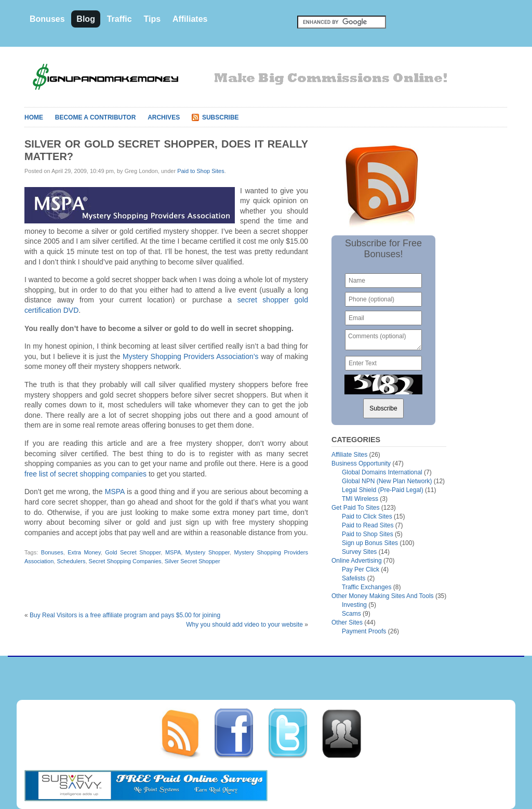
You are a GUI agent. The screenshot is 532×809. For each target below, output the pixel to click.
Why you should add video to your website (244, 625)
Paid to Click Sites (367, 516)
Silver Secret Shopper (192, 561)
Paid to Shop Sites (201, 171)
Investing (354, 605)
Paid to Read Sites (368, 525)
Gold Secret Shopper (133, 552)
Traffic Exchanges (367, 587)
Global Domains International (382, 472)
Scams (351, 614)
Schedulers (71, 561)
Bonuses (47, 19)
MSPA (115, 492)
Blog (86, 19)
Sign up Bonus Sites (370, 543)
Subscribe (221, 117)
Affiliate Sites (349, 455)
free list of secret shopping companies (85, 474)
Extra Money (84, 552)
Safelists (354, 578)
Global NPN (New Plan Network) (387, 481)
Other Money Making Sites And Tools (383, 596)
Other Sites (347, 622)
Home (34, 117)
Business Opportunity (361, 463)
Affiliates (190, 19)
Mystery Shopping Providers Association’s (191, 356)
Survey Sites (359, 552)
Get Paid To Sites (356, 508)
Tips (152, 19)
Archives (164, 117)
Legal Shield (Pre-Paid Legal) (383, 490)
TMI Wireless (360, 499)
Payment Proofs (364, 631)
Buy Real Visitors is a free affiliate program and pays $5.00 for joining (125, 615)
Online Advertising (357, 561)
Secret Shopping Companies (125, 561)
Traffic (119, 19)
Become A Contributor (96, 117)
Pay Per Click (361, 569)
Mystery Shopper (208, 552)
